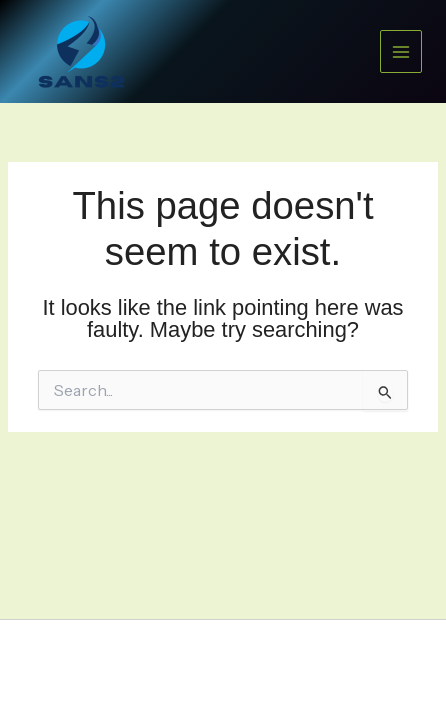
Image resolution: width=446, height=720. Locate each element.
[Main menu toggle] (401, 51)
